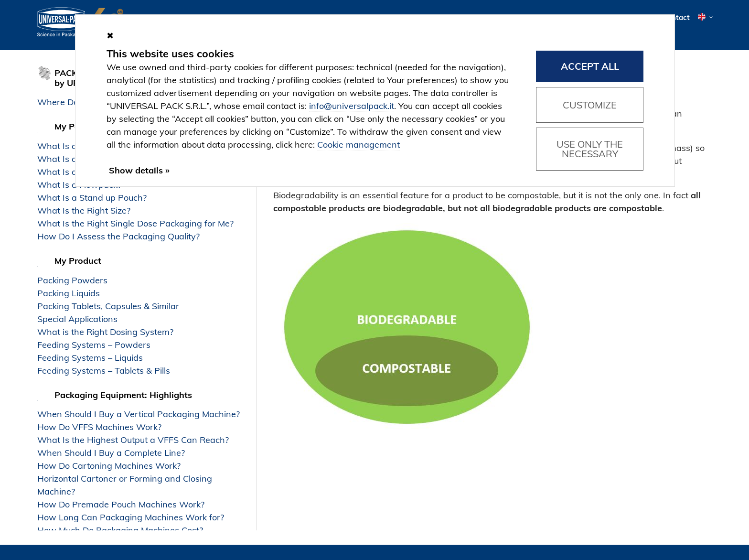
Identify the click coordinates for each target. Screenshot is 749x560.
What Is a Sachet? (74, 146)
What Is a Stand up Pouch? (92, 198)
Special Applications (77, 319)
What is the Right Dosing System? (105, 332)
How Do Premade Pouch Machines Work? (121, 504)
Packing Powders (72, 280)
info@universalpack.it (352, 106)
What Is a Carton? (74, 172)
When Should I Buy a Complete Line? (111, 453)
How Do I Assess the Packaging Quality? (118, 236)
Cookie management (358, 145)
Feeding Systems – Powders (94, 345)
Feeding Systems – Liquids (90, 358)
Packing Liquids (69, 293)
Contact (676, 18)
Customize (590, 105)
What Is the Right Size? (84, 210)
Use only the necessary (590, 149)
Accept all (590, 66)
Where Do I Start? (73, 102)
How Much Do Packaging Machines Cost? (120, 530)
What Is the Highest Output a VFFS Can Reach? (133, 440)
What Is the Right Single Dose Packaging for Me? (135, 223)
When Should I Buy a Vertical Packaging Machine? (139, 414)
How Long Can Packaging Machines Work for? (131, 517)
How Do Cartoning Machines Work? (109, 466)
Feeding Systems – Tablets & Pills (104, 371)
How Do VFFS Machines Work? (99, 427)
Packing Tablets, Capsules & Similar (108, 306)
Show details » (139, 170)
